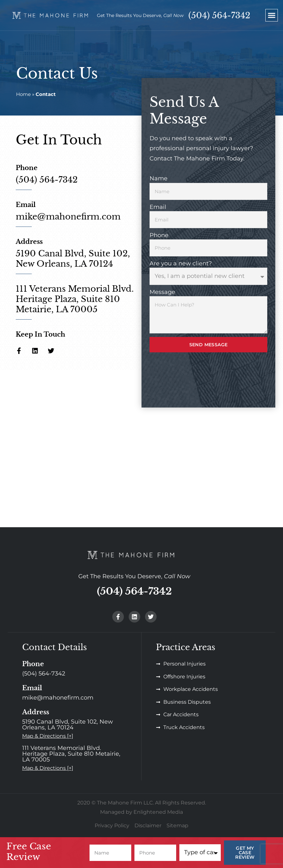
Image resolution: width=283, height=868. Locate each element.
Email (158, 207)
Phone (159, 235)
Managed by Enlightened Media (141, 812)
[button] (272, 15)
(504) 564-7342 (219, 15)
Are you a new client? (181, 263)
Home (23, 94)
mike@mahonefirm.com (68, 217)
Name (159, 178)
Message (162, 292)
